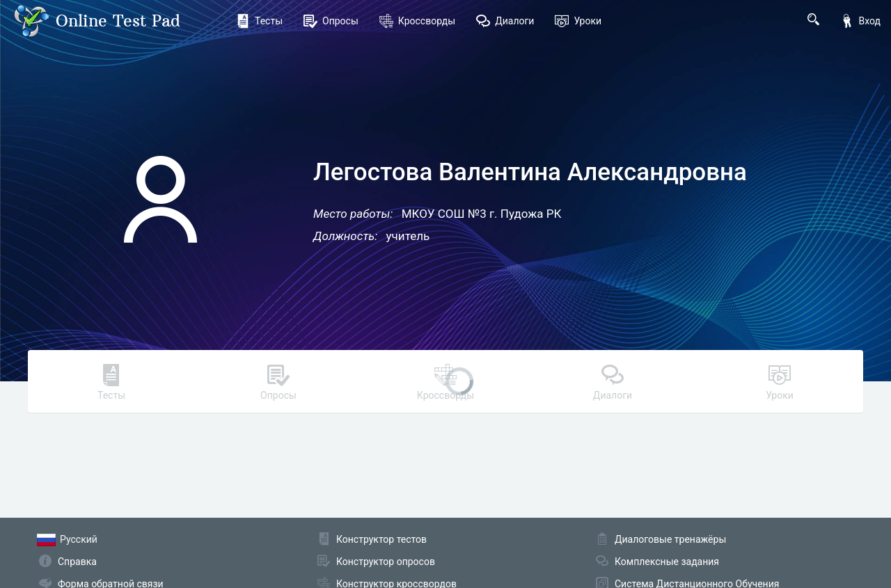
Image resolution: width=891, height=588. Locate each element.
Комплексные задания (667, 562)
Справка (77, 562)
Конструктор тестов (381, 539)
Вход (860, 21)
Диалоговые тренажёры (670, 539)
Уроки (578, 21)
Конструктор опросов (386, 562)
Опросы (331, 21)
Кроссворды (417, 21)
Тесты (259, 21)
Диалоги (505, 21)
